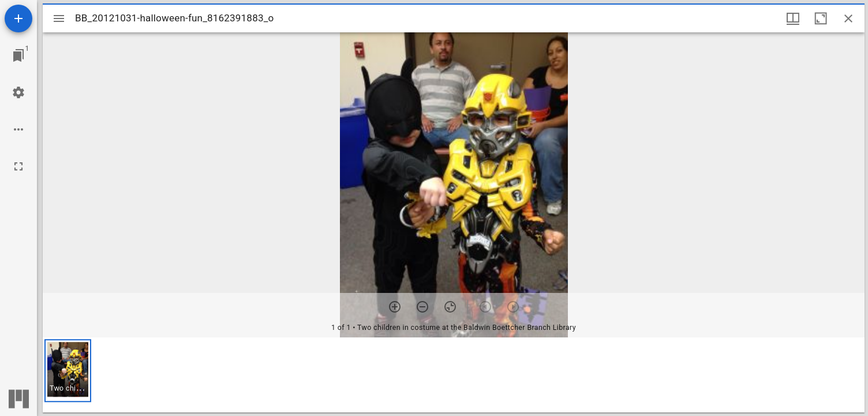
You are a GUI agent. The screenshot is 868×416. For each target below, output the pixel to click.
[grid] (454, 375)
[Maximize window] (821, 18)
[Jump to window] (18, 55)
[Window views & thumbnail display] (793, 18)
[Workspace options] (18, 129)
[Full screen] (18, 166)
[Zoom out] (422, 307)
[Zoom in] (395, 307)
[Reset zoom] (450, 307)
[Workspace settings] (18, 92)
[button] (68, 371)
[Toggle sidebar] (59, 18)
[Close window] (848, 18)
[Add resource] (18, 18)
